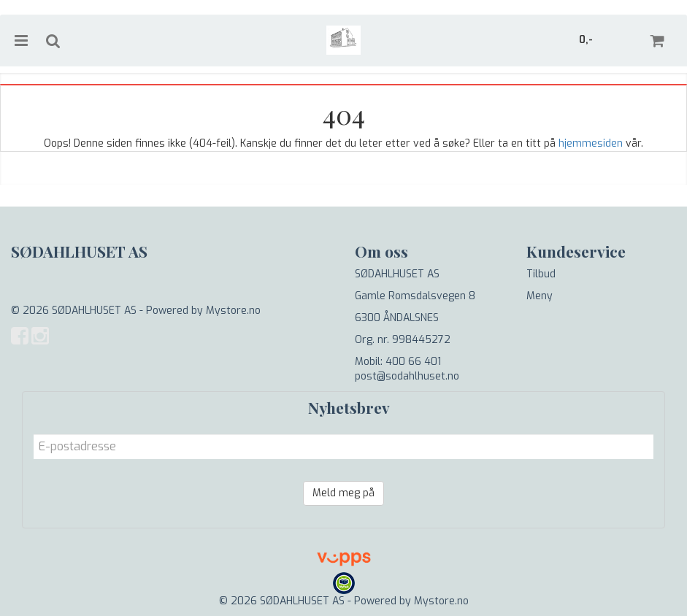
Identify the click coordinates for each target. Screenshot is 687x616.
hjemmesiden (591, 143)
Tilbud (541, 274)
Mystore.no (233, 311)
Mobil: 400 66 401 (398, 362)
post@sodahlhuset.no (407, 376)
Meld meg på (343, 493)
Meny (540, 296)
